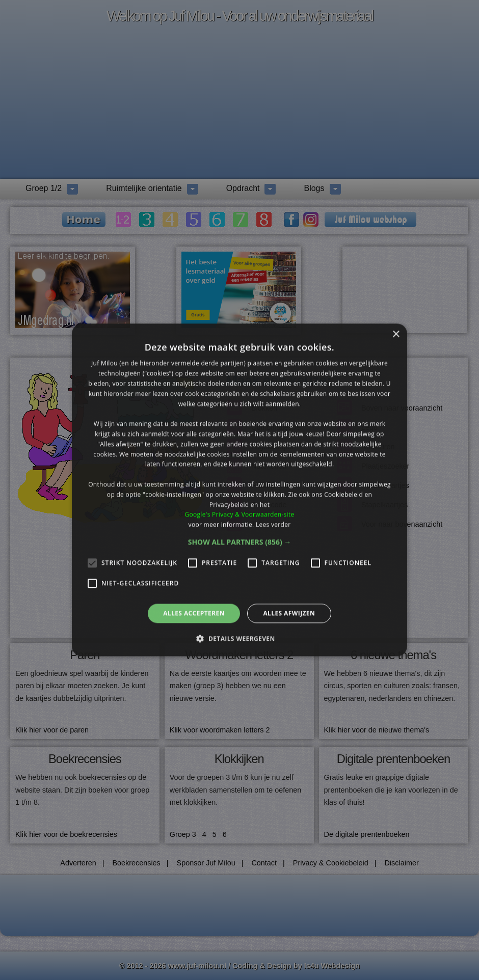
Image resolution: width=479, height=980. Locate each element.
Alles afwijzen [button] (289, 613)
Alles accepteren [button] (194, 613)
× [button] (396, 334)
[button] (240, 542)
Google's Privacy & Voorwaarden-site (239, 515)
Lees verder (273, 524)
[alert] (240, 490)
